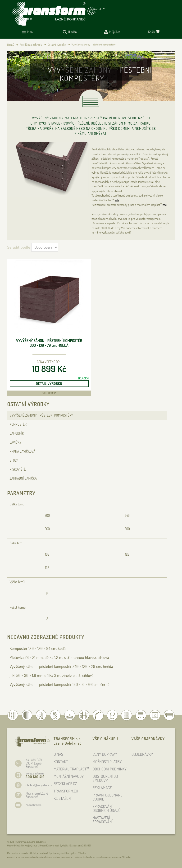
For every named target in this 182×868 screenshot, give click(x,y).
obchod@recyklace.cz (39, 785)
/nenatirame (34, 805)
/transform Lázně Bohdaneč (37, 795)
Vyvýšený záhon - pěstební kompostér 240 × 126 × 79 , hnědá (61, 666)
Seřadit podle (19, 247)
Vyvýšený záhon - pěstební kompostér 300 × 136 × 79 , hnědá (49, 343)
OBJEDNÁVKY (142, 754)
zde (117, 200)
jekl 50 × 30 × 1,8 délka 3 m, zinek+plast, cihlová (52, 675)
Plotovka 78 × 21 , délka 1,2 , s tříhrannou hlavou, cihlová (59, 657)
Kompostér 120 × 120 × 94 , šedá (38, 648)
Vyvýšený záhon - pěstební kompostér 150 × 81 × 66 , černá (60, 684)
